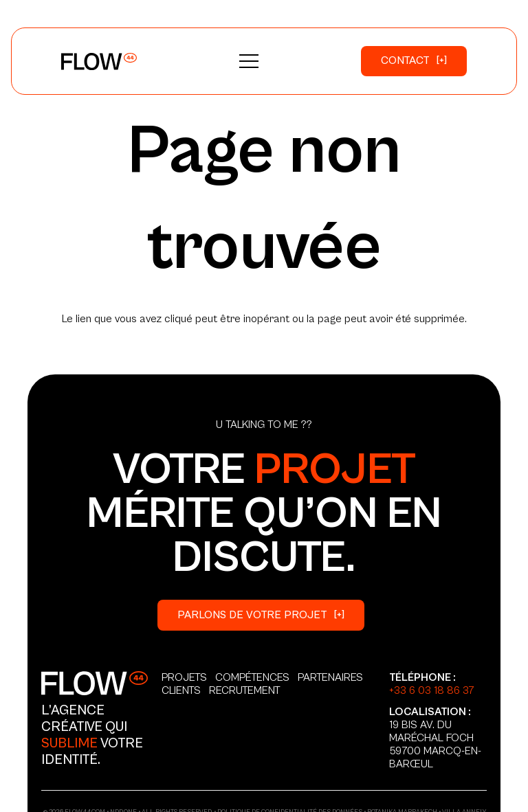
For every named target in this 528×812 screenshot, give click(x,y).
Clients (181, 690)
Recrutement (245, 690)
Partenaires (330, 677)
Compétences (252, 677)
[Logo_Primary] (99, 61)
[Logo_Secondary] (95, 683)
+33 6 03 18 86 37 (432, 690)
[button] (249, 61)
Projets (184, 677)
